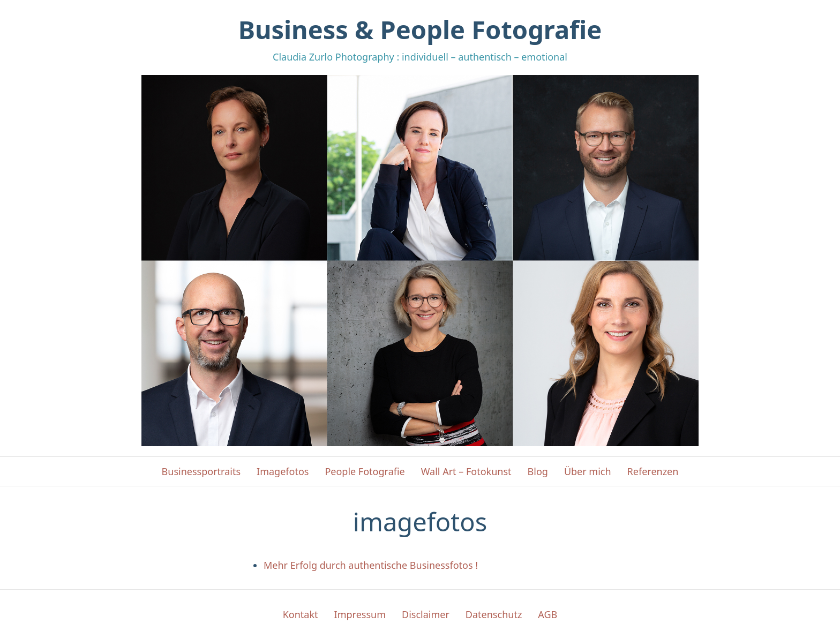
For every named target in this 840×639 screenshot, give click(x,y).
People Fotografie (365, 471)
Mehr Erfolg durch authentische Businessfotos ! (371, 565)
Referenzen (653, 471)
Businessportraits (201, 471)
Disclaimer (426, 614)
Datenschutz (494, 614)
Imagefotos (283, 471)
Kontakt (301, 614)
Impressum (360, 614)
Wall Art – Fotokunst (466, 471)
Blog (538, 471)
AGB (547, 614)
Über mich (588, 471)
